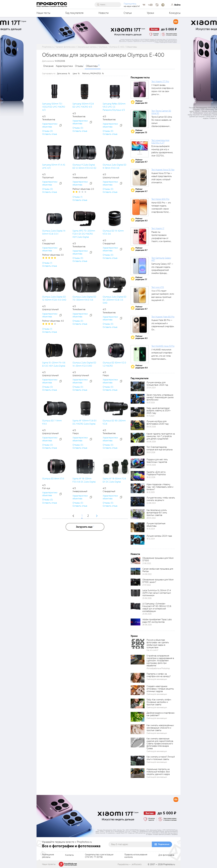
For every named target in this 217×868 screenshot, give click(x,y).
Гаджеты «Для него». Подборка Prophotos (156, 473)
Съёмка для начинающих (157, 679)
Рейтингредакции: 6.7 (141, 190)
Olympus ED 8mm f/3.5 (53, 479)
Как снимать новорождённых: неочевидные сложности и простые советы (160, 728)
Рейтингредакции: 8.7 (141, 161)
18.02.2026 (151, 477)
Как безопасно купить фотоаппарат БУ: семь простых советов (157, 513)
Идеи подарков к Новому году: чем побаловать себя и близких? (160, 487)
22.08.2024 (151, 503)
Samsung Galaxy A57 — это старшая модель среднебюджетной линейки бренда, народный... (162, 270)
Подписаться (164, 844)
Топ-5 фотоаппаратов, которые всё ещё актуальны (160, 448)
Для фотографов (166, 855)
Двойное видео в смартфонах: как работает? (161, 714)
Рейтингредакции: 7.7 (141, 278)
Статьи (128, 13)
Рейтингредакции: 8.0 (142, 367)
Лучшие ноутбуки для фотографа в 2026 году (158, 423)
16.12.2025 (151, 492)
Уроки (150, 13)
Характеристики (64, 66)
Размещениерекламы (48, 856)
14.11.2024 (150, 416)
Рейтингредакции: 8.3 (141, 220)
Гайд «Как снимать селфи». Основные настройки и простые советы (159, 702)
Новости (104, 13)
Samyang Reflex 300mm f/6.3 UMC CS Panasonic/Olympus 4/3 (114, 107)
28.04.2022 (151, 518)
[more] (85, 527)
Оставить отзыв (50, 134)
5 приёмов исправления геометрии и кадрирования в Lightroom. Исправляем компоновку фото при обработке (160, 661)
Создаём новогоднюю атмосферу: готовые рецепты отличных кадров (160, 689)
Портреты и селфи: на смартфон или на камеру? (159, 675)
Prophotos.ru (169, 864)
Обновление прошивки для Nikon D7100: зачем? (158, 581)
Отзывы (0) (48, 131)
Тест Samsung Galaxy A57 (161, 259)
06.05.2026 (151, 427)
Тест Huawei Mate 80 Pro (163, 317)
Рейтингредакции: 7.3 (141, 131)
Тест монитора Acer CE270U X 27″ (160, 142)
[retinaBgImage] (138, 386)
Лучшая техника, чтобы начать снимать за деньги (161, 499)
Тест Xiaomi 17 (158, 228)
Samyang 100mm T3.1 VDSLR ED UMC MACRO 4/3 (54, 107)
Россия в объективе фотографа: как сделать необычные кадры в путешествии (158, 644)
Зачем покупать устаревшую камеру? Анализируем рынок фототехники (160, 397)
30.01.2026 (151, 452)
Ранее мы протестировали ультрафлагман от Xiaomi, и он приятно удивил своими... (161, 238)
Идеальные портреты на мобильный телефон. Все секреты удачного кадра (158, 772)
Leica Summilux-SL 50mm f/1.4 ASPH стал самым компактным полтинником (157, 593)
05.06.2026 (151, 442)
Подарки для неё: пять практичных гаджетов (157, 461)
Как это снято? (152, 650)
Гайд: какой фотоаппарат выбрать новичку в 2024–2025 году (159, 411)
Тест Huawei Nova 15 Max (163, 170)
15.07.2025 (151, 403)
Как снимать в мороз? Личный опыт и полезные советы (161, 758)
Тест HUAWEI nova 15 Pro (163, 346)
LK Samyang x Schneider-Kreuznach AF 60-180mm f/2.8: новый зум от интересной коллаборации (157, 607)
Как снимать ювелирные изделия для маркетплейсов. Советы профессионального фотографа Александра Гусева (160, 744)
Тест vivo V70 (158, 287)
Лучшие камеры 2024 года (159, 536)
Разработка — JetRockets (130, 864)
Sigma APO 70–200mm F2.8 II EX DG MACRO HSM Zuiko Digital (84, 234)
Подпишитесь (130, 4)
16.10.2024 (151, 529)
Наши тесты (43, 13)
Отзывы (79, 66)
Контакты (69, 855)
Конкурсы (175, 13)
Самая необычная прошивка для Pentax (158, 570)
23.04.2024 (151, 388)
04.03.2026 (151, 465)
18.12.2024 (151, 539)
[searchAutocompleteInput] (109, 5)
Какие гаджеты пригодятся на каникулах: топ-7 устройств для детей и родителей (161, 436)
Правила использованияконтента (136, 856)
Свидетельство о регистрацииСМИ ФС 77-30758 (99, 856)
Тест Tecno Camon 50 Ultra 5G (161, 112)
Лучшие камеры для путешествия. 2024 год (157, 384)
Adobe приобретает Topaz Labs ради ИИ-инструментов (157, 621)
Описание (48, 66)
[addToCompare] (61, 125)
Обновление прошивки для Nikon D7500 (158, 559)
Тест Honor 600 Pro (160, 199)
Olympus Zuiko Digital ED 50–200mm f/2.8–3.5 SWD (115, 300)
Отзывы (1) (77, 197)
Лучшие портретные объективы (156, 525)
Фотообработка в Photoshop (158, 668)
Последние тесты (140, 78)
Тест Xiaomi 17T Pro (160, 82)
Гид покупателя (74, 13)
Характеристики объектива (50, 125)
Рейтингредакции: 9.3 (141, 102)
